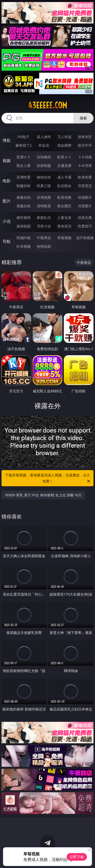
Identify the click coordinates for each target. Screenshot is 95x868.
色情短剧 (44, 246)
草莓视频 (64, 238)
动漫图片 (85, 197)
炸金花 (44, 145)
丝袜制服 (44, 165)
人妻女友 (64, 218)
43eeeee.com (48, 105)
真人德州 (44, 137)
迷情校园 (24, 226)
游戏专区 (85, 137)
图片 (7, 201)
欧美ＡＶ (64, 157)
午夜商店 (44, 238)
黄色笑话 (64, 226)
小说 (7, 221)
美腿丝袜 (24, 206)
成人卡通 (64, 177)
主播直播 (64, 165)
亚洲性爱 (24, 177)
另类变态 (85, 186)
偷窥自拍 (24, 197)
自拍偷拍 (44, 157)
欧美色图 (64, 197)
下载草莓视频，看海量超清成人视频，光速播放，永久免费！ (48, 478)
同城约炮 (24, 238)
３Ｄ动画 (85, 157)
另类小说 (44, 226)
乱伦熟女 (64, 186)
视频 (7, 161)
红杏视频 (24, 246)
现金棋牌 (64, 145)
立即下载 (77, 857)
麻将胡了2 (24, 145)
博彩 (7, 140)
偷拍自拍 (44, 177)
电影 (7, 181)
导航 (7, 241)
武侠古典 (85, 218)
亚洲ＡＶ (24, 157)
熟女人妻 (24, 165)
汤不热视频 (85, 238)
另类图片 (85, 206)
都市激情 (24, 218)
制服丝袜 (24, 186)
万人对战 (64, 137)
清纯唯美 (44, 206)
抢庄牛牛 (85, 145)
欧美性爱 (85, 177)
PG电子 (23, 137)
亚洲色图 (44, 197)
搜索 (83, 118)
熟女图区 (64, 206)
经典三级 (44, 186)
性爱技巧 (85, 226)
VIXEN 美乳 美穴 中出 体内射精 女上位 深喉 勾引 (43, 495)
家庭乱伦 (44, 218)
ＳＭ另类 (85, 165)
